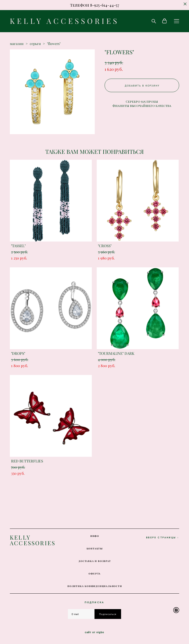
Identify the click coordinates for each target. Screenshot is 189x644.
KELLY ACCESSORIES (64, 21)
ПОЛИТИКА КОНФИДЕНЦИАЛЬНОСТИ (95, 586)
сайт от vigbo (94, 632)
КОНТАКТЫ (95, 549)
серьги (35, 44)
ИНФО (95, 536)
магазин (17, 44)
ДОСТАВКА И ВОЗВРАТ (95, 561)
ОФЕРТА (95, 574)
